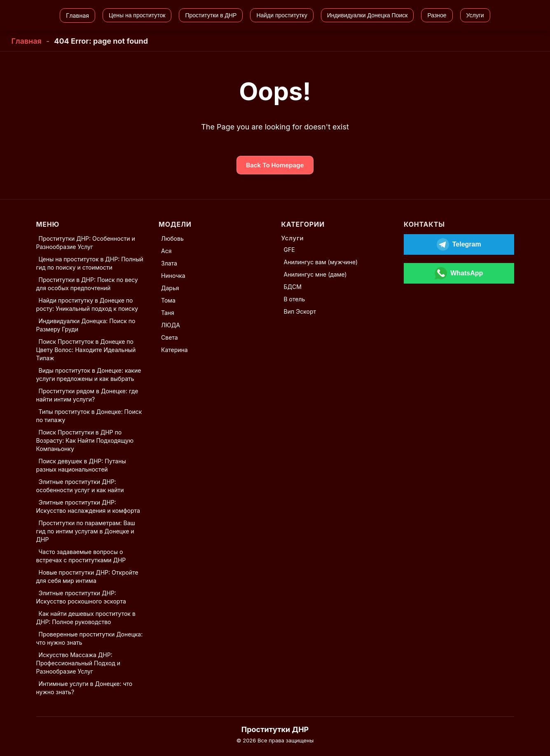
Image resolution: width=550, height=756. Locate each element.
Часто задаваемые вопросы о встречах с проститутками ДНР (81, 556)
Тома (168, 300)
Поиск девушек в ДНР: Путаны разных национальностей (81, 465)
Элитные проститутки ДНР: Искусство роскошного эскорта (81, 597)
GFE (289, 250)
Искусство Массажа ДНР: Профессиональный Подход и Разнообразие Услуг (78, 663)
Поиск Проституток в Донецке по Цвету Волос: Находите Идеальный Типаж (86, 350)
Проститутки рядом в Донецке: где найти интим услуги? (87, 395)
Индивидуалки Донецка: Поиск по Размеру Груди (86, 325)
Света (170, 337)
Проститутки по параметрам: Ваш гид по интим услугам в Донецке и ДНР (86, 531)
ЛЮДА (171, 325)
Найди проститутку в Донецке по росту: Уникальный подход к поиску (87, 304)
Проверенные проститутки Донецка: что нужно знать (90, 638)
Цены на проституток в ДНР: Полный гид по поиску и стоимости (90, 263)
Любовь (172, 238)
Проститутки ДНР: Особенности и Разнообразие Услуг (86, 243)
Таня (168, 313)
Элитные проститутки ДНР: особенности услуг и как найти (80, 486)
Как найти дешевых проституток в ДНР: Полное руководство (86, 618)
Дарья (170, 288)
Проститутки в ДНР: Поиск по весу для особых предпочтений (87, 284)
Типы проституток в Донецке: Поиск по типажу (89, 416)
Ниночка (173, 276)
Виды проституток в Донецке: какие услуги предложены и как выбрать (89, 374)
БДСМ (293, 287)
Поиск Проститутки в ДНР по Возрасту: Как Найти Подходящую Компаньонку (85, 440)
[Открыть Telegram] (459, 244)
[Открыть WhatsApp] (459, 273)
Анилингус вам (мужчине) (321, 262)
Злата (169, 263)
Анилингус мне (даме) (315, 274)
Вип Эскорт (300, 311)
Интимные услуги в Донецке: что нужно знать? (84, 688)
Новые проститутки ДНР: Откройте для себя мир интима (87, 576)
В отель (295, 299)
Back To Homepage (275, 165)
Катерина (174, 350)
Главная (27, 41)
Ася (166, 251)
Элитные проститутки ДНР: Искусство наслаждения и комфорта (88, 506)
